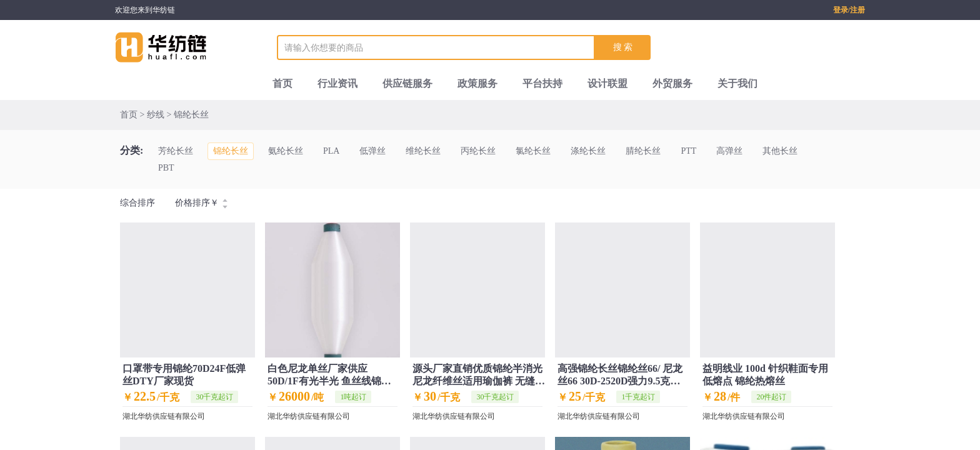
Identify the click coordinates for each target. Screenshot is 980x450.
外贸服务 (672, 83)
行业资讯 (337, 83)
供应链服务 (407, 83)
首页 (282, 83)
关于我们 (737, 83)
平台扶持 (542, 83)
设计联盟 (607, 83)
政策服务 (477, 83)
